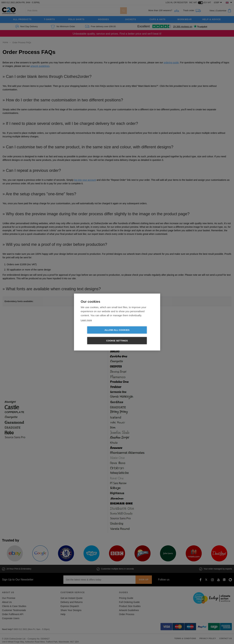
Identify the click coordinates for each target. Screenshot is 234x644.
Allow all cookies (97, 335)
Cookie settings (137, 335)
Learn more (86, 325)
